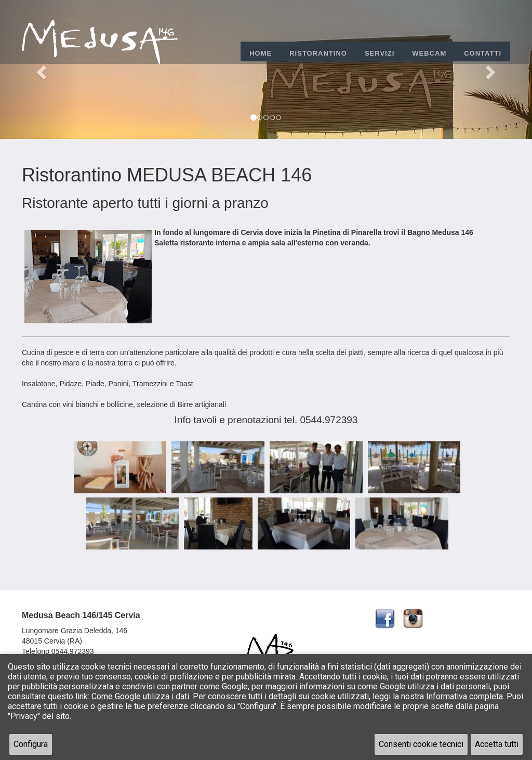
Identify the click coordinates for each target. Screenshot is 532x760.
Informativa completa (464, 696)
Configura (31, 744)
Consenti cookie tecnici (421, 744)
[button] (40, 69)
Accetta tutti (497, 744)
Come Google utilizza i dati (140, 696)
